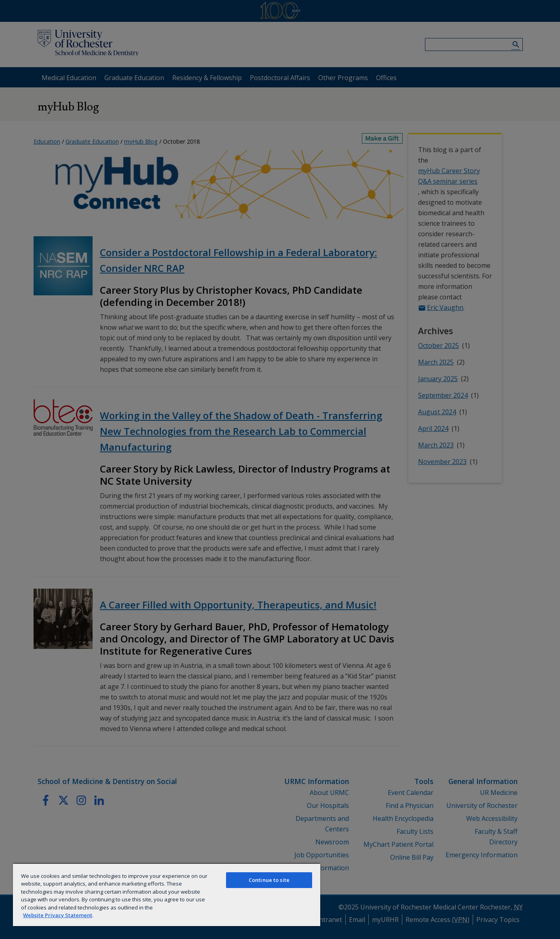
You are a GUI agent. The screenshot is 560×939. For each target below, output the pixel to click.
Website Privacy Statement (58, 915)
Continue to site (269, 880)
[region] (167, 894)
